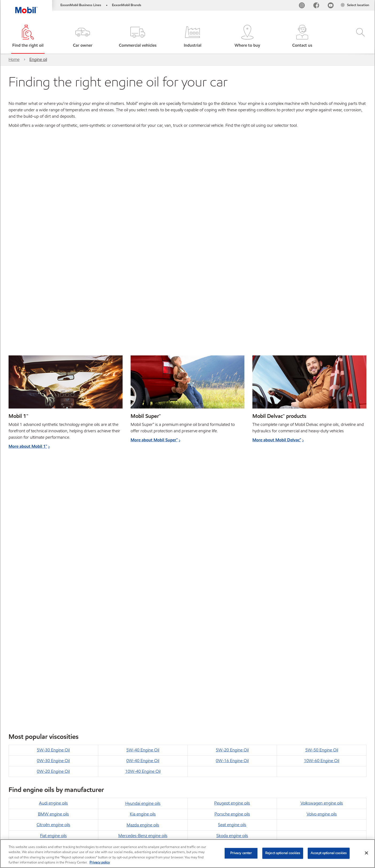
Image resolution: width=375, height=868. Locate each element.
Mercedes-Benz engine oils (143, 561)
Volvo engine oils (322, 540)
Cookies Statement (95, 816)
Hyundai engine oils (143, 529)
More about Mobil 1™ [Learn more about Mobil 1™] (28, 446)
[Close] (366, 853)
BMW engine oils (53, 540)
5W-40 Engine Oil (143, 476)
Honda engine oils (53, 582)
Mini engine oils (143, 572)
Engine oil (38, 59)
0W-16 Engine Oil (232, 486)
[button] (83, 37)
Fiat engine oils (53, 561)
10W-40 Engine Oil (143, 497)
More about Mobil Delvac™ (277, 440)
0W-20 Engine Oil (53, 497)
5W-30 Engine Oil (53, 476)
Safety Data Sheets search (225, 816)
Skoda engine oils (232, 561)
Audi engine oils (53, 529)
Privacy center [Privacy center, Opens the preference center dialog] (241, 853)
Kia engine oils (143, 540)
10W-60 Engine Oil (322, 486)
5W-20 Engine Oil (232, 476)
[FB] (316, 6)
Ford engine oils (53, 572)
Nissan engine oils (143, 582)
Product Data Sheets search (172, 816)
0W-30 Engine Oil (53, 486)
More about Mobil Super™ (154, 440)
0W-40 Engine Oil (143, 486)
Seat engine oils (232, 550)
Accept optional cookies (329, 853)
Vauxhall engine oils (232, 582)
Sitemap (16, 816)
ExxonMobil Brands (127, 5)
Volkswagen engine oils (322, 529)
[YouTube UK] (331, 6)
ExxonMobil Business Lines (81, 5)
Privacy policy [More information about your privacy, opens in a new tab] (100, 862)
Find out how (21, 686)
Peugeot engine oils (232, 529)
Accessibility (130, 816)
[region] (187, 854)
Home (14, 59)
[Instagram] (302, 6)
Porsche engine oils (232, 540)
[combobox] (313, 817)
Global (38, 816)
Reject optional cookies (283, 853)
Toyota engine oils (232, 572)
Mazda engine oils (143, 551)
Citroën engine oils (53, 550)
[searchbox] (307, 817)
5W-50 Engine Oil (322, 476)
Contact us (61, 816)
